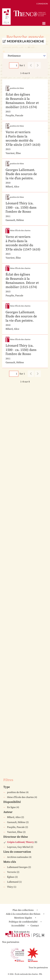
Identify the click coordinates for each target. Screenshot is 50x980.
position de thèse (16, 792)
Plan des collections (23, 910)
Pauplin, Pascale (16, 827)
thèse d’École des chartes (20, 797)
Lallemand (13, 882)
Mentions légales (23, 918)
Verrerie (12, 872)
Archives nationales (18, 857)
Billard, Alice (14, 817)
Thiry (10, 887)
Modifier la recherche (26, 41)
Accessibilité (18, 926)
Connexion (42, 4)
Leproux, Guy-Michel (18, 847)
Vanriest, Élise (15, 832)
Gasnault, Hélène (16, 822)
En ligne (11, 807)
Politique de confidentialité (23, 922)
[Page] (14, 65)
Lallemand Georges (17, 867)
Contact (35, 926)
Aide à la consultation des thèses (23, 914)
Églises (11, 877)
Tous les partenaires (38, 968)
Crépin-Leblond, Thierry (20, 842)
